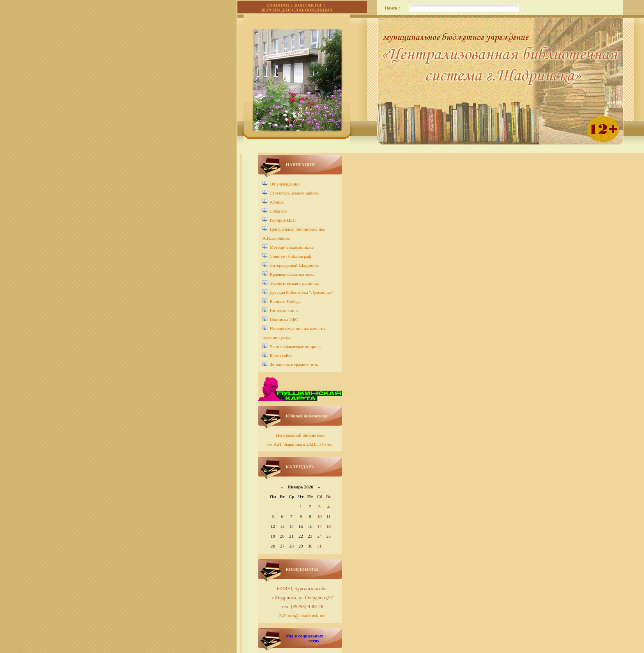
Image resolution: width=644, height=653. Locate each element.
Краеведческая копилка (292, 274)
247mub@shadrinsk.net (302, 616)
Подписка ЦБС (284, 319)
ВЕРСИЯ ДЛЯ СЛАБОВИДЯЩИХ (297, 10)
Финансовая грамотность (294, 364)
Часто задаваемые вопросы (295, 346)
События (278, 211)
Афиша (276, 202)
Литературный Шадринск (294, 265)
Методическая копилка (291, 247)
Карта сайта (281, 355)
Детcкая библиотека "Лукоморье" (301, 292)
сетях (314, 641)
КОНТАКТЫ (308, 5)
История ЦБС (283, 220)
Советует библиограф (290, 256)
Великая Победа (285, 301)
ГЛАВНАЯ (278, 5)
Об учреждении (284, 184)
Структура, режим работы (294, 193)
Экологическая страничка (294, 283)
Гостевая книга (284, 310)
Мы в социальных (304, 636)
